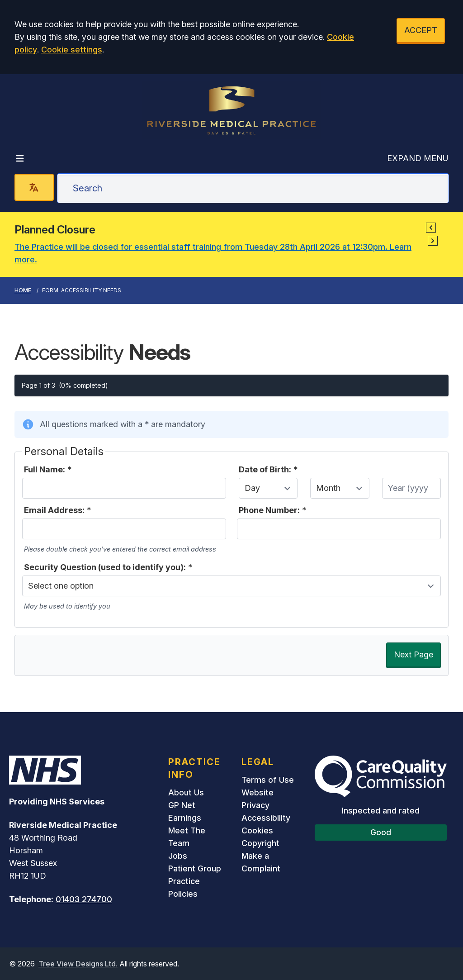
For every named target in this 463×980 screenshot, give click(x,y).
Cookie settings (72, 50)
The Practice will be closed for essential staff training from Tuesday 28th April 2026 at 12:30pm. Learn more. (213, 253)
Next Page (413, 654)
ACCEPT (421, 30)
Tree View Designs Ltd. (78, 964)
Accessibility (266, 818)
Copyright (260, 843)
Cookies (257, 830)
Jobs (178, 856)
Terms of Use (268, 780)
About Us (186, 792)
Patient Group (195, 868)
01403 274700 (84, 899)
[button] (431, 228)
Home (23, 290)
